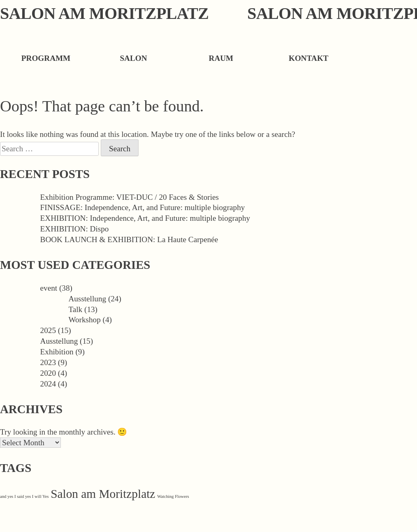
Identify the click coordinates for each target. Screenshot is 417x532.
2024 (48, 384)
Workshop (84, 320)
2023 (48, 362)
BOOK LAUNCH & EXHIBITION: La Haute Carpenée (129, 239)
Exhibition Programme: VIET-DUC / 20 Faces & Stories (130, 197)
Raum (221, 58)
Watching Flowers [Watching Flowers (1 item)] (173, 496)
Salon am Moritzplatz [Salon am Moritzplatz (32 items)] (103, 494)
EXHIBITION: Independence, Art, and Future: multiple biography (145, 218)
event (49, 288)
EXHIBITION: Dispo (75, 229)
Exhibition (57, 352)
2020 (48, 373)
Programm (46, 58)
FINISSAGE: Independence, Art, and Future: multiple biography (143, 207)
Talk (75, 309)
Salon (133, 58)
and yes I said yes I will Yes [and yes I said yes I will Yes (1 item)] (24, 496)
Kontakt (309, 58)
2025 (48, 330)
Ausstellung (87, 299)
